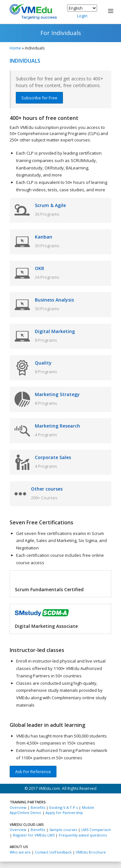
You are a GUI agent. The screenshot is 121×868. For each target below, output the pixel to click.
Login (82, 16)
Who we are (20, 852)
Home (15, 48)
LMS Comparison (96, 830)
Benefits (38, 807)
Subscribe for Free (39, 98)
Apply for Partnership (64, 813)
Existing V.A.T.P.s (64, 807)
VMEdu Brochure (91, 852)
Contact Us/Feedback (53, 852)
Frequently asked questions (83, 835)
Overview (18, 807)
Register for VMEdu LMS (34, 835)
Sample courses (63, 830)
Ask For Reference (33, 772)
